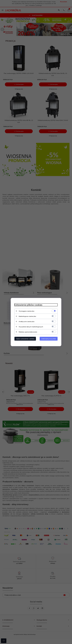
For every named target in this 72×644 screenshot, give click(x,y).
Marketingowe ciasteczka (27, 316)
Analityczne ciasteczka (26, 321)
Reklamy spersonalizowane (28, 332)
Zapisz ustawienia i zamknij (25, 339)
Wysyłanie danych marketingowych (31, 327)
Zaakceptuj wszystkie (49, 339)
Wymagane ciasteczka (26, 311)
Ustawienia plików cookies (28, 305)
